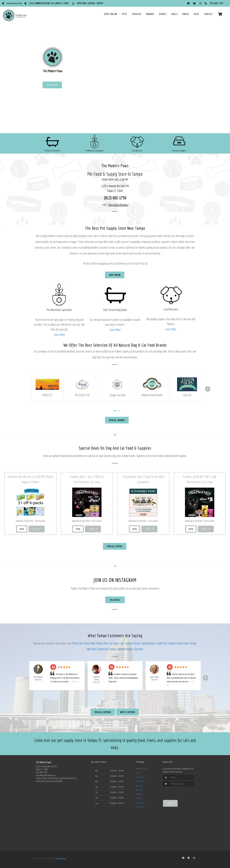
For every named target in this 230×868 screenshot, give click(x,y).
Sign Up (170, 803)
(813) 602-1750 (115, 198)
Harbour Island (175, 643)
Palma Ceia (77, 643)
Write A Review (127, 712)
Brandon (139, 649)
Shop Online (52, 85)
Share (37, 529)
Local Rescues (137, 151)
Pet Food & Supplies (179, 151)
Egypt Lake (119, 643)
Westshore (92, 649)
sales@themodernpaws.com (46, 775)
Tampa (87, 643)
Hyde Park (162, 643)
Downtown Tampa (107, 649)
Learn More (59, 335)
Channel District (133, 643)
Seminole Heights (125, 649)
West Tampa (97, 643)
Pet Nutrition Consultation (95, 151)
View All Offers (115, 546)
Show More (75, 682)
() (118, 205)
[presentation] (179, 792)
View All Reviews (103, 712)
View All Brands (117, 420)
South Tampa (190, 643)
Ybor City (108, 643)
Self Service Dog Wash (52, 151)
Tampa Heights (149, 643)
